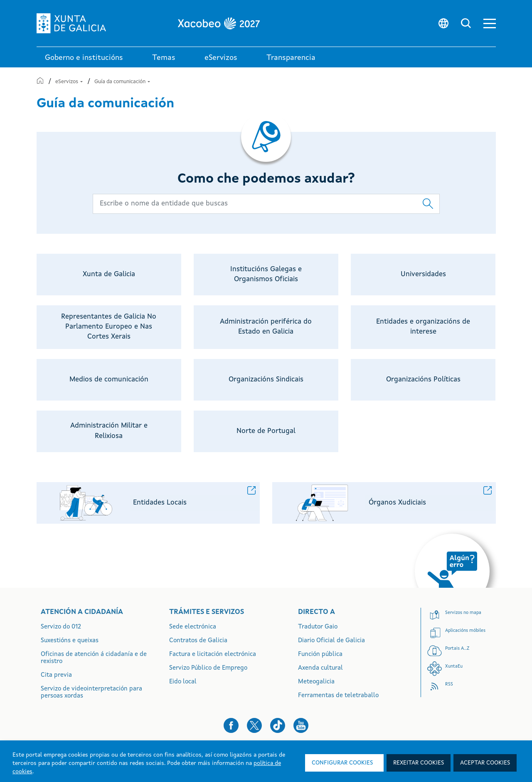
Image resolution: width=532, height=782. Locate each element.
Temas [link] (164, 58)
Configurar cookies (342, 763)
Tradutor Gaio (318, 627)
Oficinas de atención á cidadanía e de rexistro (94, 658)
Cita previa (56, 675)
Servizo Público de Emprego (208, 668)
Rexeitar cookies (419, 763)
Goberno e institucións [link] (84, 58)
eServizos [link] (221, 58)
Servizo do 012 (61, 627)
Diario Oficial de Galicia (331, 641)
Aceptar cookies (485, 763)
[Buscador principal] (266, 204)
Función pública (320, 655)
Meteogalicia (316, 682)
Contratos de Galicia (198, 641)
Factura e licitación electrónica (213, 655)
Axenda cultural (320, 668)
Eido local (183, 682)
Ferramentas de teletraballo (338, 696)
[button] (490, 24)
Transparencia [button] (291, 58)
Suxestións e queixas (70, 641)
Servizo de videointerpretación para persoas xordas (91, 693)
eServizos (70, 82)
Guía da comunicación (122, 82)
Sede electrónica (193, 627)
